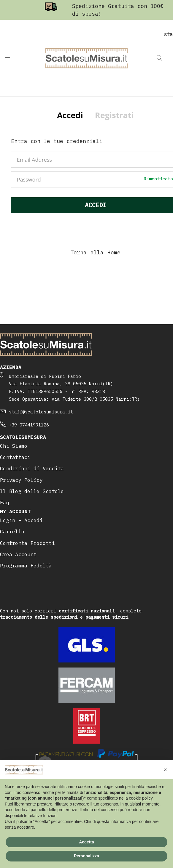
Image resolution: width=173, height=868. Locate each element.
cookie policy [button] (141, 798)
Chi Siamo (14, 446)
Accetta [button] (86, 842)
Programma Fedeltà (26, 566)
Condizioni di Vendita (32, 469)
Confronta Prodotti (27, 543)
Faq (5, 503)
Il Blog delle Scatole (32, 491)
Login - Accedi (21, 520)
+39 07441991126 (29, 425)
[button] (165, 770)
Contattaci (15, 457)
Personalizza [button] (86, 856)
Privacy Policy (21, 480)
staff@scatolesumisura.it (41, 412)
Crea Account (18, 554)
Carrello (12, 532)
